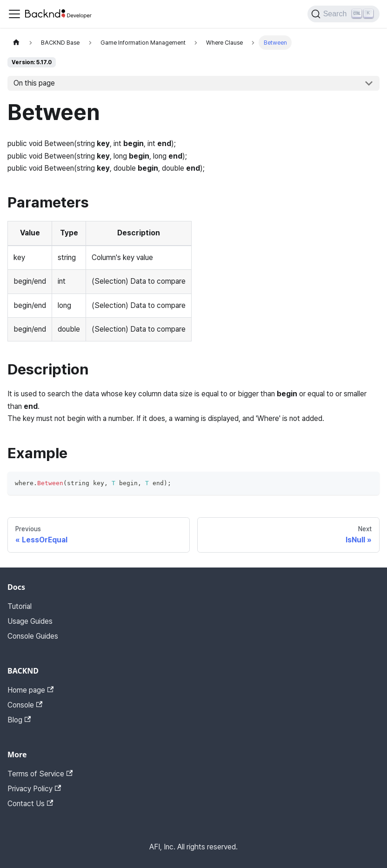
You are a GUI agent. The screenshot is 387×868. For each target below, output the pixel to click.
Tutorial (20, 606)
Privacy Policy (34, 789)
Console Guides (33, 636)
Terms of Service (40, 774)
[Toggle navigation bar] (14, 14)
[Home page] (16, 43)
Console (25, 705)
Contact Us (30, 804)
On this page (34, 83)
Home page (30, 690)
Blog (19, 720)
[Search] (344, 14)
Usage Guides (30, 621)
